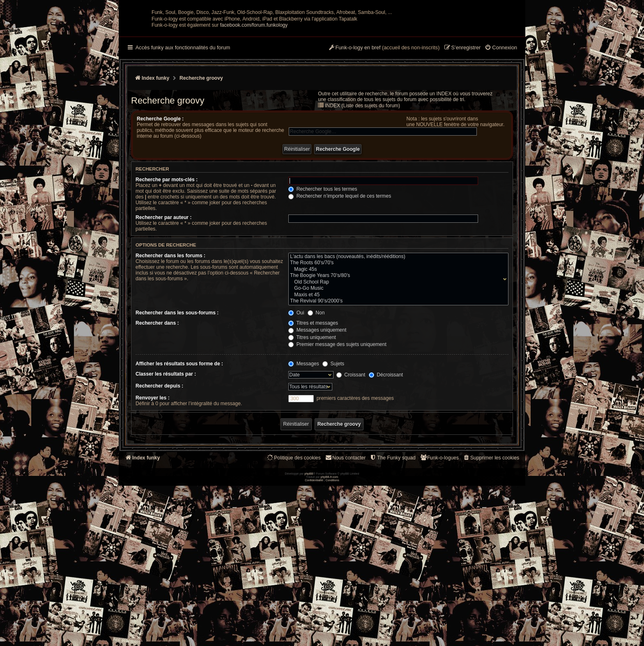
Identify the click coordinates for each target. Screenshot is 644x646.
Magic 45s (397, 350)
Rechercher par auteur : (163, 298)
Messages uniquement (317, 411)
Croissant (351, 455)
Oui (296, 393)
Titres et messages (313, 404)
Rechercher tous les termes (323, 270)
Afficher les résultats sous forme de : (179, 444)
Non (316, 393)
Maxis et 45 (397, 376)
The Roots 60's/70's (397, 344)
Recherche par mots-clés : (167, 260)
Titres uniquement (312, 418)
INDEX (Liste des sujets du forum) (362, 186)
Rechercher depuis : (159, 466)
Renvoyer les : (153, 478)
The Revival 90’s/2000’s (397, 382)
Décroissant (386, 455)
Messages (304, 444)
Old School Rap (397, 363)
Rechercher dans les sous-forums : (177, 393)
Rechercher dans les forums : (170, 336)
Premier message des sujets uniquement (337, 425)
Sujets (333, 444)
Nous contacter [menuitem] (345, 538)
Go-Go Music (397, 369)
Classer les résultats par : (166, 455)
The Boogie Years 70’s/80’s (397, 356)
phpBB (309, 634)
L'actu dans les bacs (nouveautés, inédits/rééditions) (397, 337)
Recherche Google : (160, 199)
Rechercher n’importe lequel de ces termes (340, 277)
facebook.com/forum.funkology (254, 106)
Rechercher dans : (157, 404)
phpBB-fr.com (330, 637)
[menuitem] (501, 129)
